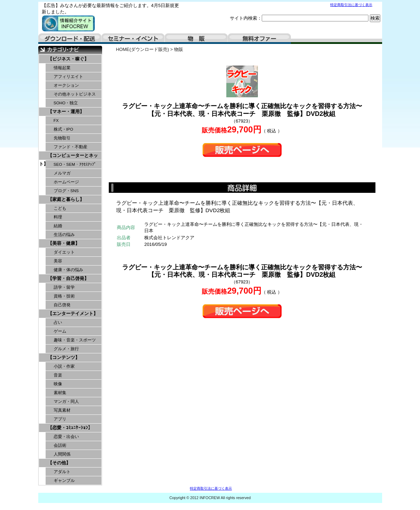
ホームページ (66, 182)
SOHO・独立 (66, 103)
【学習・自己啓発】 (68, 278)
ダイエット (64, 252)
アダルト (62, 472)
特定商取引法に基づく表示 (351, 5)
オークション (66, 85)
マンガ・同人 (66, 401)
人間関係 (62, 454)
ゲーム (60, 331)
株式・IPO (64, 129)
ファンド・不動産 (71, 147)
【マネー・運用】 (66, 112)
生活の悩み (64, 235)
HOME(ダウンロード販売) (143, 49)
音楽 (58, 375)
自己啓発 (62, 305)
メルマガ (62, 173)
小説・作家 (64, 366)
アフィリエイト (68, 77)
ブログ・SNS (66, 191)
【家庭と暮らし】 (66, 199)
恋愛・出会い (66, 437)
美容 (58, 261)
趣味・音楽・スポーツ (75, 340)
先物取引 (62, 138)
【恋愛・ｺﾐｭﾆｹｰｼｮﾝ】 (70, 428)
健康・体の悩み (68, 270)
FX (56, 120)
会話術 (60, 445)
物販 (196, 39)
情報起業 (62, 68)
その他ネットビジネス (75, 94)
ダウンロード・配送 (70, 39)
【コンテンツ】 (64, 357)
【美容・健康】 (64, 243)
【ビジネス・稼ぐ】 (68, 59)
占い (58, 322)
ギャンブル (64, 480)
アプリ (60, 419)
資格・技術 (64, 296)
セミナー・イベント (133, 39)
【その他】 (59, 463)
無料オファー (259, 39)
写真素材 (62, 410)
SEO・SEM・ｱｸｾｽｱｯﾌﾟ (75, 164)
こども (60, 208)
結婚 (58, 226)
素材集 (60, 393)
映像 (58, 384)
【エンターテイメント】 (73, 313)
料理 (58, 217)
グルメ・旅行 (66, 349)
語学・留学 (64, 287)
